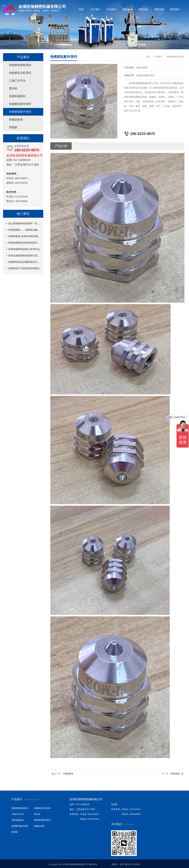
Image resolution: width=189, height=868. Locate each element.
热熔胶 (13, 127)
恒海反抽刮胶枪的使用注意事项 (25, 256)
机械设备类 (16, 120)
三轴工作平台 (17, 81)
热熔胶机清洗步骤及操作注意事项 (25, 262)
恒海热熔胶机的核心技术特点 (24, 249)
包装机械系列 (17, 96)
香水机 (13, 88)
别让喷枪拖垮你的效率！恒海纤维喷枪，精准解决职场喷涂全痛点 (25, 223)
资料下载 (159, 9)
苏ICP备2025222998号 (130, 864)
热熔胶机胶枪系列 (20, 65)
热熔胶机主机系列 (20, 73)
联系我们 (175, 9)
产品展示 (111, 9)
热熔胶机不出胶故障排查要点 (24, 268)
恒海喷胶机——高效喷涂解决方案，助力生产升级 (25, 230)
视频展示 (127, 9)
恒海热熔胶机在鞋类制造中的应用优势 (25, 243)
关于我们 (95, 9)
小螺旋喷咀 (68, 774)
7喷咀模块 (175, 774)
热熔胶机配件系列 (20, 112)
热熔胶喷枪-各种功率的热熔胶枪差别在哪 (25, 236)
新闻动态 (143, 9)
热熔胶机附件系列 (20, 104)
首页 (81, 9)
